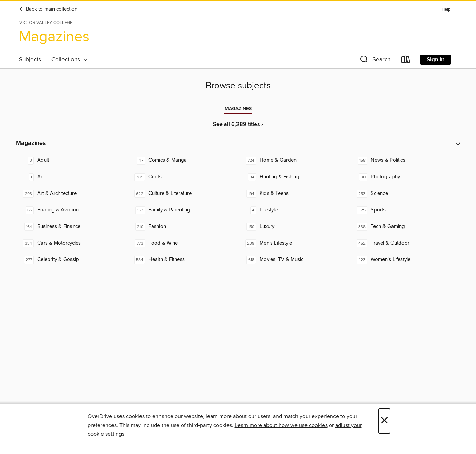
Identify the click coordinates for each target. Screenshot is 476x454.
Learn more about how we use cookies (281, 425)
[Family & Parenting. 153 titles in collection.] (183, 210)
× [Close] (384, 421)
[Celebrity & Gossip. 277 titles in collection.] (71, 260)
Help (446, 9)
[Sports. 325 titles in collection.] (405, 210)
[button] (375, 61)
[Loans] (406, 61)
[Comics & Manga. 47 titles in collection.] (183, 160)
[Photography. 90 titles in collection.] (405, 177)
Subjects (30, 60)
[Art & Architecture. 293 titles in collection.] (71, 194)
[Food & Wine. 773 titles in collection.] (183, 243)
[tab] (238, 109)
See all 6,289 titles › (238, 124)
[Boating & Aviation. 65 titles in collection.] (71, 210)
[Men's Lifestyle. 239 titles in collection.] (294, 243)
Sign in (436, 60)
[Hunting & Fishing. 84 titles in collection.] (294, 177)
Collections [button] (70, 60)
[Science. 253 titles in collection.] (405, 194)
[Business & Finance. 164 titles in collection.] (71, 227)
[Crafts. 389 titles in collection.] (183, 177)
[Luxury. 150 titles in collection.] (294, 227)
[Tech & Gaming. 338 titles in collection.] (405, 227)
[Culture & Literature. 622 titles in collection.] (183, 194)
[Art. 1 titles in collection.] (71, 177)
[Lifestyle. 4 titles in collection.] (294, 210)
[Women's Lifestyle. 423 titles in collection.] (405, 260)
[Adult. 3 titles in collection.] (71, 160)
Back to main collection (48, 9)
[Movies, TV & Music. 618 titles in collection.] (294, 260)
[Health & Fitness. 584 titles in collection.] (183, 260)
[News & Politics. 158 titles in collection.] (405, 160)
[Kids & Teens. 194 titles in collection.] (294, 194)
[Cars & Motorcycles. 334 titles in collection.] (71, 243)
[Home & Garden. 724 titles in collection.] (294, 160)
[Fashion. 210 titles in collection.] (183, 227)
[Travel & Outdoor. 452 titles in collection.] (405, 243)
